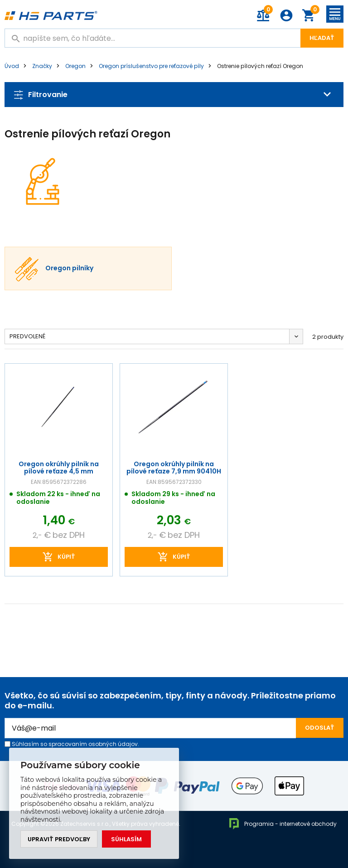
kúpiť (66, 557)
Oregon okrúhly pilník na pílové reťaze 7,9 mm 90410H (174, 467)
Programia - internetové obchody (283, 824)
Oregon (75, 66)
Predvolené (27, 336)
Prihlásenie (286, 15)
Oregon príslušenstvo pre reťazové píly (151, 66)
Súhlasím (126, 839)
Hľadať (322, 38)
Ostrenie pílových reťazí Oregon (260, 66)
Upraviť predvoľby (59, 839)
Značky (42, 66)
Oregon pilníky (69, 268)
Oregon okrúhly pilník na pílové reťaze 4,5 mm (59, 467)
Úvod (12, 66)
